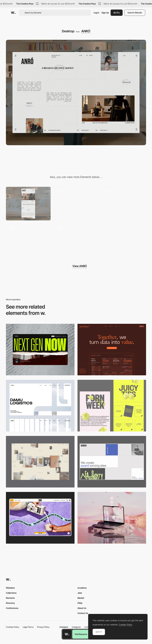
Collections (11, 593)
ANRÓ (86, 31)
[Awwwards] (13, 13)
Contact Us (83, 613)
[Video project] (76, 240)
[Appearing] (28, 240)
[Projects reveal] (76, 204)
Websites (10, 588)
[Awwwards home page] (67, 634)
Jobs (80, 593)
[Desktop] (40, 350)
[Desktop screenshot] (40, 406)
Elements (10, 598)
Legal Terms (28, 627)
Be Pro (117, 13)
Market (81, 598)
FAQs (80, 603)
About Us (82, 608)
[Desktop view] (112, 406)
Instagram (76, 627)
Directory (10, 603)
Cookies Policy (13, 627)
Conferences (12, 608)
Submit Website (135, 13)
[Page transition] (124, 204)
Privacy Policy (43, 627)
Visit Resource (81, 634)
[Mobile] (28, 204)
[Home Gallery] (40, 462)
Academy (82, 588)
